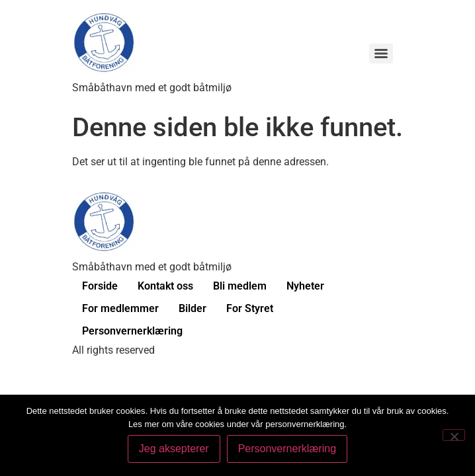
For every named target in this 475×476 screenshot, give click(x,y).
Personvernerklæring (132, 331)
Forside (100, 286)
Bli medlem (240, 286)
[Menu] (381, 54)
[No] (454, 435)
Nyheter (305, 286)
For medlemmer (120, 308)
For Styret (250, 308)
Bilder (193, 308)
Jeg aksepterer (174, 449)
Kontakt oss (165, 286)
